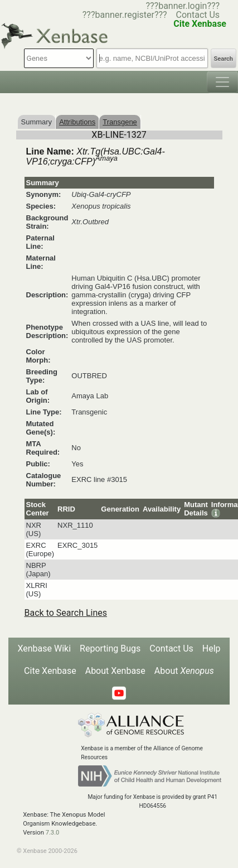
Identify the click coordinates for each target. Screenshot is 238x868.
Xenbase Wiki (44, 648)
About (184, 671)
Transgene (120, 122)
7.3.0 (53, 833)
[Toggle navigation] (222, 82)
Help (212, 648)
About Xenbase (115, 671)
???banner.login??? (183, 6)
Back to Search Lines (66, 613)
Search (224, 59)
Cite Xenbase (50, 671)
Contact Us (198, 15)
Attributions (77, 122)
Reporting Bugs (110, 648)
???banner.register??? (125, 15)
